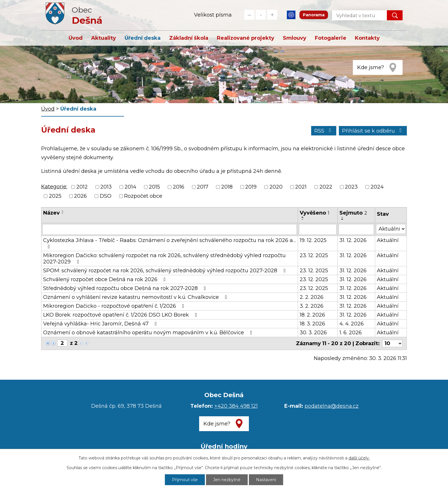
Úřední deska (143, 38)
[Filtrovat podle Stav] (391, 229)
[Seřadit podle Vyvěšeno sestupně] (303, 219)
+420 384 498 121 (236, 406)
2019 (251, 187)
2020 (276, 187)
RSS (324, 131)
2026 (80, 196)
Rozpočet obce (143, 196)
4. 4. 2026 (352, 324)
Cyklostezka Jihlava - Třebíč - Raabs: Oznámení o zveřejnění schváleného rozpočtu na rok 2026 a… (170, 243)
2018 (227, 187)
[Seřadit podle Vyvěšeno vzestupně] (303, 217)
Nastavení (266, 480)
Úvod (76, 38)
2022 (326, 187)
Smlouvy (295, 38)
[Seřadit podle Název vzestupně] (63, 211)
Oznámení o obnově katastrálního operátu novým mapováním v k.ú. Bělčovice (149, 333)
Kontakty (367, 38)
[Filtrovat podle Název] (170, 229)
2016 (179, 187)
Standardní (261, 15)
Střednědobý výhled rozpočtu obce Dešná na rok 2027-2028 (126, 288)
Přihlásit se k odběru (373, 131)
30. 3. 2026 (313, 333)
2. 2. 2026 (312, 297)
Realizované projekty (246, 38)
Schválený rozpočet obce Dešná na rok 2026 (106, 279)
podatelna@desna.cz (332, 406)
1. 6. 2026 (351, 333)
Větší (272, 15)
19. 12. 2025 (313, 240)
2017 (203, 187)
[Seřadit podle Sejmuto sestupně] (343, 219)
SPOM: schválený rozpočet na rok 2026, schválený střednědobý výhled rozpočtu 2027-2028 (165, 271)
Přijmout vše (185, 480)
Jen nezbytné (227, 480)
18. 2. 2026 (312, 315)
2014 (130, 187)
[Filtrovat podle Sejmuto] (356, 229)
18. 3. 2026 (312, 324)
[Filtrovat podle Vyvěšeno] (318, 229)
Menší (249, 15)
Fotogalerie (331, 38)
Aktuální (388, 240)
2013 (106, 187)
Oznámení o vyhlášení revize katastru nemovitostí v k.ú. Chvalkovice (136, 297)
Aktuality (104, 38)
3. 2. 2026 (312, 306)
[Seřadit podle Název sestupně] (63, 213)
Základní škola (189, 38)
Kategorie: (54, 187)
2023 (351, 187)
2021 (301, 187)
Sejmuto (353, 213)
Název (51, 213)
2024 (377, 187)
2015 (154, 187)
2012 (82, 187)
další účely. (359, 458)
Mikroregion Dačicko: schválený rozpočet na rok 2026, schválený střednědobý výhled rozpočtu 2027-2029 (164, 259)
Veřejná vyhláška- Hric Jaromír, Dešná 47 (101, 324)
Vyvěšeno (315, 213)
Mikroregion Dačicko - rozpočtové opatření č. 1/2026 (115, 306)
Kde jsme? (371, 67)
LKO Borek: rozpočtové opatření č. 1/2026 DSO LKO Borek (121, 315)
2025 (55, 196)
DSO (106, 196)
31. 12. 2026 (353, 240)
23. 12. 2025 (314, 255)
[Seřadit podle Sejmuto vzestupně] (343, 217)
